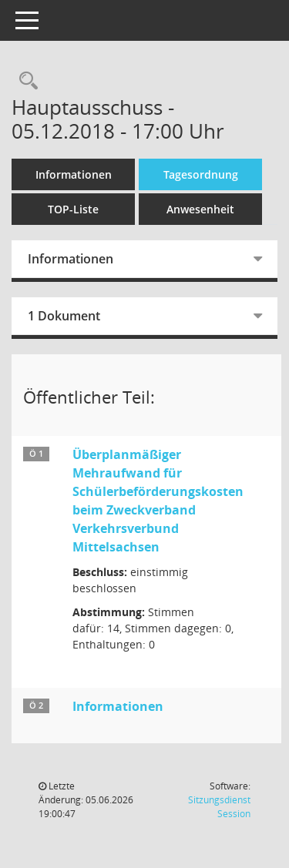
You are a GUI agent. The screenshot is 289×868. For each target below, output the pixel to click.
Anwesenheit (200, 209)
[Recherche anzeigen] (25, 81)
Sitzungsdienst (219, 807)
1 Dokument (64, 316)
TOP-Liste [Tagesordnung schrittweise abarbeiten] (73, 209)
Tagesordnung (201, 174)
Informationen (74, 174)
